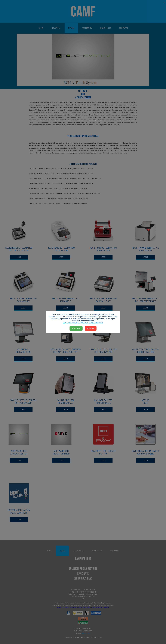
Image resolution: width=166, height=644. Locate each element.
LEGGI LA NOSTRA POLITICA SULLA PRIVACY (83, 323)
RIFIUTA (91, 328)
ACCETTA (76, 328)
